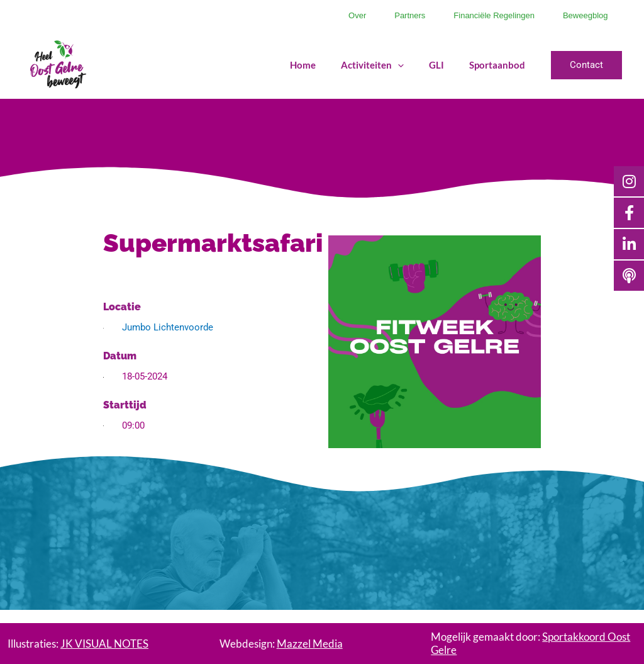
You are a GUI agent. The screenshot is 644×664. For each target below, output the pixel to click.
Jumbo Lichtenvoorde (168, 327)
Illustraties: (78, 644)
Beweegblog (580, 15)
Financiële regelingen (480, 15)
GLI (434, 65)
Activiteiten (370, 65)
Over (324, 15)
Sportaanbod (495, 65)
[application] (395, 65)
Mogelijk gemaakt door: (530, 643)
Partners (386, 15)
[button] (586, 65)
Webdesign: (281, 644)
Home (300, 65)
